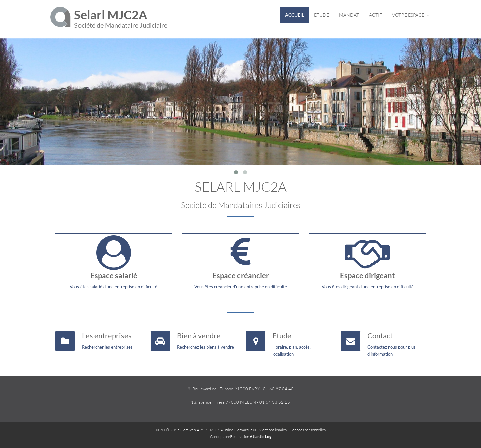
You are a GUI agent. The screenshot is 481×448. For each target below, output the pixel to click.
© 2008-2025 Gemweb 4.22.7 (182, 430)
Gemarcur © (245, 430)
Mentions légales (273, 430)
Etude (322, 15)
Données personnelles (307, 430)
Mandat (349, 15)
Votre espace (411, 15)
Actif (376, 15)
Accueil (294, 15)
